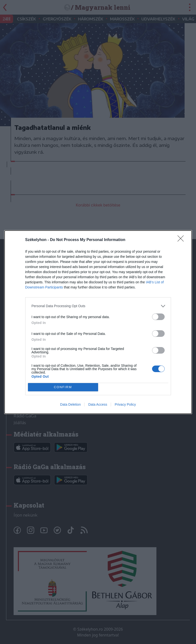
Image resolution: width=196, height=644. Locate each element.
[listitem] (98, 306)
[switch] (158, 317)
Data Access (98, 404)
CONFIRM (63, 387)
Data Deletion (71, 404)
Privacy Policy (125, 404)
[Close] (182, 240)
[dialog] (98, 322)
